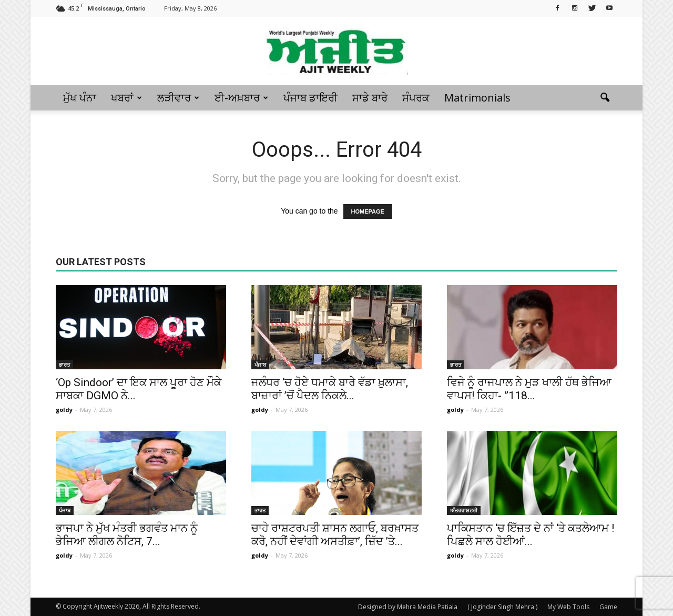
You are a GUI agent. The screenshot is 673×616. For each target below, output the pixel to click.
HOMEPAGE (368, 211)
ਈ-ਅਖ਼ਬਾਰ (241, 98)
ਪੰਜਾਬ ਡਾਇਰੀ (310, 98)
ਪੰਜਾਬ (260, 365)
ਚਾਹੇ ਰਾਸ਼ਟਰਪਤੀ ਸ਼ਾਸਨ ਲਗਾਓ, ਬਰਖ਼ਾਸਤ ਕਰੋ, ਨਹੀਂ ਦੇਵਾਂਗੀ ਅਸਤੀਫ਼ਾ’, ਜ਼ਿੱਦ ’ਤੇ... (335, 535)
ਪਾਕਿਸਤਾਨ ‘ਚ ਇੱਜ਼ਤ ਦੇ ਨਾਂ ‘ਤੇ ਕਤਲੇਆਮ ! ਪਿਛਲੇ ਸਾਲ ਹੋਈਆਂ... (531, 535)
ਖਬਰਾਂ (126, 98)
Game (608, 607)
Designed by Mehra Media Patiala (408, 607)
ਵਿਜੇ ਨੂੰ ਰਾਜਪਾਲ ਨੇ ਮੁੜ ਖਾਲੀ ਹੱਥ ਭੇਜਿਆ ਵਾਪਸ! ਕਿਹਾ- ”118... (529, 389)
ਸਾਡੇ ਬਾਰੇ (370, 98)
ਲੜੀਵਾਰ (178, 98)
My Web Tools (568, 607)
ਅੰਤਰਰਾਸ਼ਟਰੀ (464, 510)
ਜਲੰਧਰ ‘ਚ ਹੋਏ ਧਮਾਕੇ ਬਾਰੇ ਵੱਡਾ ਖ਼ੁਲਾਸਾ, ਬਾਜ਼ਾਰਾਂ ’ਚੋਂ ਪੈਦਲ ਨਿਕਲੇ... (330, 389)
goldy (64, 410)
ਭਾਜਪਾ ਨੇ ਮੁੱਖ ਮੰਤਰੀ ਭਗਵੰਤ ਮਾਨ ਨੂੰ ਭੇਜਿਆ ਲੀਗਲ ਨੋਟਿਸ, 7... (127, 535)
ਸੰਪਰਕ (416, 98)
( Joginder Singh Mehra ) (502, 607)
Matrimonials (477, 98)
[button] (605, 98)
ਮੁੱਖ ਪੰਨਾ (80, 98)
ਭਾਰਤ (64, 365)
